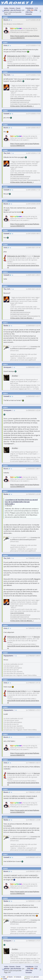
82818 (6, 555)
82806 (6, 187)
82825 (6, 789)
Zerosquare (7, 367)
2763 (27, 12)
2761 (32, 10)
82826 (6, 817)
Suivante (29, 14)
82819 (6, 625)
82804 (6, 125)
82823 (6, 734)
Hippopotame (8, 656)
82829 (6, 898)
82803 (6, 111)
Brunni (6, 20)
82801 (6, 43)
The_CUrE (7, 75)
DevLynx (37, 56)
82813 (6, 364)
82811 (6, 286)
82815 (6, 408)
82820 (6, 653)
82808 (6, 231)
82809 (6, 245)
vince (5, 45)
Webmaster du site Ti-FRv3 (16, 56)
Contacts (18, 977)
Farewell (6, 114)
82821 (6, 680)
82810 (6, 272)
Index (6, 967)
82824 (6, 760)
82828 (6, 869)
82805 (6, 150)
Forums (12, 967)
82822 (6, 707)
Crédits (5, 979)
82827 (6, 855)
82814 (6, 394)
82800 (6, 17)
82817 (6, 491)
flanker (6, 326)
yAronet (36, 977)
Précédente (29, 8)
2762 (36, 10)
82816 (6, 466)
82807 (6, 201)
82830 (6, 938)
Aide (4, 977)
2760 (29, 10)
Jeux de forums (16, 969)
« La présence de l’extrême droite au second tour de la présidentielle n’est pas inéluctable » (21, 502)
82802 (6, 72)
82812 (6, 323)
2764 (31, 12)
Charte (10, 977)
